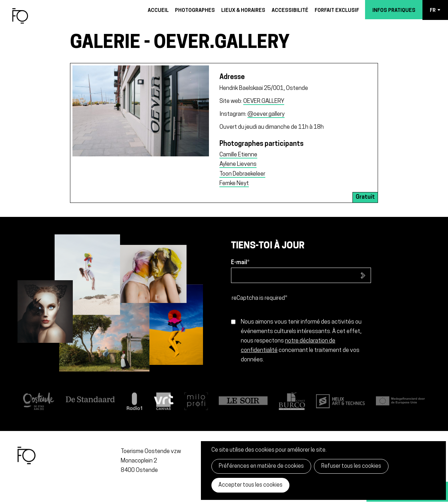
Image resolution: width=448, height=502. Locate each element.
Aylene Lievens (238, 164)
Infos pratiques (394, 11)
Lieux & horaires (243, 11)
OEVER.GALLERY (264, 101)
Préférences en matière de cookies (261, 466)
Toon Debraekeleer (242, 174)
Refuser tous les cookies (351, 466)
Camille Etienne (238, 155)
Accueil (158, 11)
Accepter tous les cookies (250, 485)
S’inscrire (363, 275)
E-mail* (240, 263)
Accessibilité (290, 11)
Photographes (195, 11)
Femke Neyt (234, 183)
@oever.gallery (266, 114)
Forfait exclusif (337, 11)
